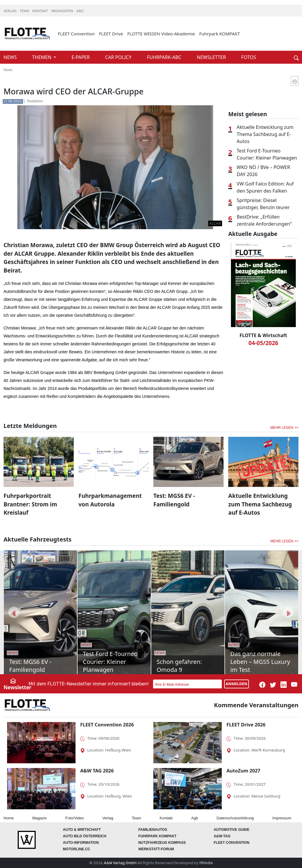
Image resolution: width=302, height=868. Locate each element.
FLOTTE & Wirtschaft (263, 335)
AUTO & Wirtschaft (82, 830)
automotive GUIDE (231, 830)
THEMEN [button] (42, 57)
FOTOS (249, 57)
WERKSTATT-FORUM (156, 849)
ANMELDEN (237, 684)
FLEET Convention (76, 34)
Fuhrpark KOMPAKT (219, 34)
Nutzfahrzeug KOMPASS (162, 843)
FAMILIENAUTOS (153, 830)
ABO (80, 11)
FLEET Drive (111, 34)
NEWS (11, 57)
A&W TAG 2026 (97, 771)
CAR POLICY (119, 57)
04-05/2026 (264, 343)
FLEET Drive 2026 (246, 725)
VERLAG (10, 11)
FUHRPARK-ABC (165, 57)
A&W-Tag (222, 836)
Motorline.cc (76, 849)
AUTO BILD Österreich (84, 836)
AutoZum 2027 (243, 771)
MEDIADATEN (63, 11)
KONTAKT (41, 11)
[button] (14, 612)
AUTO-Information (81, 843)
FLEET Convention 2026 (107, 725)
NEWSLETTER (212, 57)
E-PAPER (81, 57)
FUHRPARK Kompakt (157, 836)
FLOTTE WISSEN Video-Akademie (161, 34)
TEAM (25, 11)
